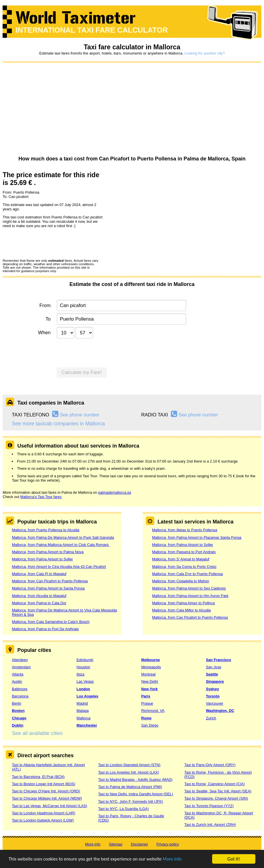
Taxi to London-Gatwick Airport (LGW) (43, 820)
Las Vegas (85, 681)
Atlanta (18, 674)
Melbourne (151, 660)
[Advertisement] (132, 110)
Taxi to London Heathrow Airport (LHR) (44, 813)
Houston (84, 667)
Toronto (213, 696)
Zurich (211, 718)
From (45, 305)
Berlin (17, 703)
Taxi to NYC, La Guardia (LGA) (123, 809)
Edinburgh (85, 660)
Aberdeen (20, 660)
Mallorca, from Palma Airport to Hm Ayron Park (190, 596)
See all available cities (37, 733)
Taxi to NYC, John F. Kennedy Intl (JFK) (130, 801)
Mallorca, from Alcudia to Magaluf (39, 596)
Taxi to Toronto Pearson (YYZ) (209, 806)
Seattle (212, 674)
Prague (147, 703)
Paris (146, 696)
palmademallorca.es (115, 492)
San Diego (150, 725)
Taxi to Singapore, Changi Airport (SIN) (216, 798)
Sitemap (116, 844)
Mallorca (84, 718)
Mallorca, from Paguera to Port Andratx (184, 552)
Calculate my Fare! (82, 372)
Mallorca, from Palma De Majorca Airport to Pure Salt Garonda (63, 537)
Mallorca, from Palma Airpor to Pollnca (183, 603)
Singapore (215, 681)
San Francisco (218, 660)
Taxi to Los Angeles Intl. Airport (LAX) (128, 772)
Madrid (82, 703)
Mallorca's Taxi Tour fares (41, 497)
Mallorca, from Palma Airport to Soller (42, 559)
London (83, 689)
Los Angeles (88, 696)
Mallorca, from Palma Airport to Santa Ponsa (48, 588)
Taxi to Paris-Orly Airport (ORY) (210, 765)
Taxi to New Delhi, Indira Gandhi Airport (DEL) (135, 794)
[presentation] (46, 243)
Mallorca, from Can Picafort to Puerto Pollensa (50, 581)
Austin (17, 681)
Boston (18, 711)
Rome (146, 718)
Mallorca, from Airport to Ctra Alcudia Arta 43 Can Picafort (59, 567)
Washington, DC (220, 711)
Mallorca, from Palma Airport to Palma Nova (48, 552)
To (48, 319)
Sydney (212, 689)
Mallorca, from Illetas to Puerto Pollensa (184, 530)
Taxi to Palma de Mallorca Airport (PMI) (130, 787)
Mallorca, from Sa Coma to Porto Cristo (184, 567)
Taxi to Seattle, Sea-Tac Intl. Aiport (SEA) (218, 791)
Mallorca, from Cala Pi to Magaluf (39, 574)
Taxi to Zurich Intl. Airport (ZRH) (210, 825)
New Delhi (150, 681)
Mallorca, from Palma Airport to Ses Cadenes (189, 588)
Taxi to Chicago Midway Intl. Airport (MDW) (47, 798)
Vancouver (214, 703)
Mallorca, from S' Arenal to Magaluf (181, 559)
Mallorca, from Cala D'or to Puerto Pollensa (187, 574)
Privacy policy (168, 844)
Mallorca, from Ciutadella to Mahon (180, 581)
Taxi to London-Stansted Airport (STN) (129, 765)
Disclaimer (139, 844)
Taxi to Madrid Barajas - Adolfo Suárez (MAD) (135, 780)
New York (149, 689)
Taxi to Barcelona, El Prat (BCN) (38, 777)
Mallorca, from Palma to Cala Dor (39, 603)
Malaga (83, 711)
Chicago (19, 718)
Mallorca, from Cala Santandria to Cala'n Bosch (51, 622)
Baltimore (20, 689)
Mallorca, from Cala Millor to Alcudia (181, 610)
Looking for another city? (205, 53)
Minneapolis (151, 667)
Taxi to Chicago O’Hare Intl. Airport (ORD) (46, 791)
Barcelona (20, 696)
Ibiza (81, 674)
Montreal (148, 674)
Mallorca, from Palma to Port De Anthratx (45, 629)
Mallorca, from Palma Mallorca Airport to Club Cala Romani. (61, 545)
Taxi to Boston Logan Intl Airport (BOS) (44, 784)
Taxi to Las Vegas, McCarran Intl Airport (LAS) (49, 806)
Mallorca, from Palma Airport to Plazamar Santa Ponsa (197, 537)
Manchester (87, 725)
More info (177, 859)
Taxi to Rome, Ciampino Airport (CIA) (215, 784)
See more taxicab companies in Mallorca (58, 424)
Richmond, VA (153, 711)
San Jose (213, 667)
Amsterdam (21, 667)
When (44, 333)
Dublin (18, 725)
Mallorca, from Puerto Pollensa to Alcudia (46, 530)
